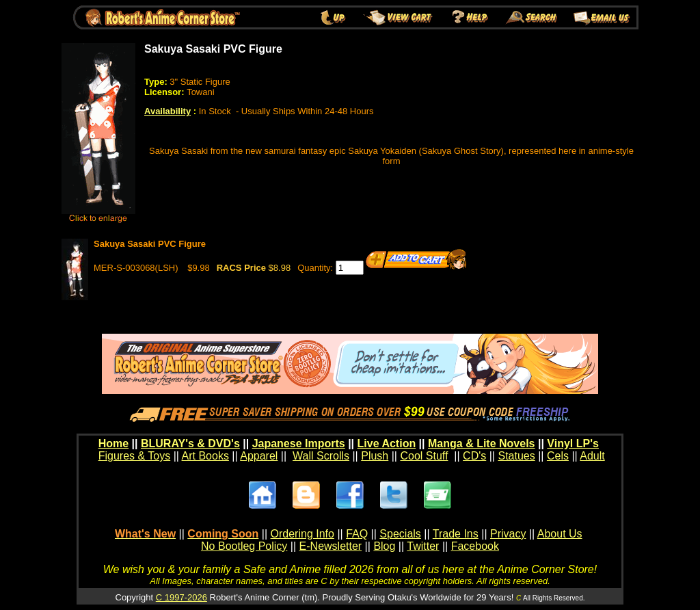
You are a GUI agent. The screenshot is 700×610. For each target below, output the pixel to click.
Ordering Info (302, 534)
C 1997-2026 (181, 597)
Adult (592, 456)
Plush (375, 456)
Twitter (423, 546)
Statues (516, 456)
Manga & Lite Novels (481, 443)
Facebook (475, 546)
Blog (384, 546)
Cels (558, 456)
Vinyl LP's (573, 443)
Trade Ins (456, 534)
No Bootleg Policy (244, 546)
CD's (474, 456)
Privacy (508, 534)
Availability (167, 111)
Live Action (387, 443)
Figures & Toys (135, 456)
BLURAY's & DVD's (190, 443)
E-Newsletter (331, 546)
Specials (400, 534)
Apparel (259, 456)
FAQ (357, 534)
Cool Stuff (424, 456)
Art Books (205, 456)
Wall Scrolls (321, 456)
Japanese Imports (299, 443)
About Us (560, 534)
